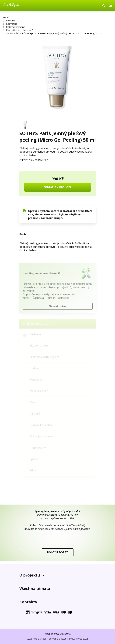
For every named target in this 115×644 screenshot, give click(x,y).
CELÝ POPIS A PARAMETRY (34, 160)
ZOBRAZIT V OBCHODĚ (57, 187)
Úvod (6, 17)
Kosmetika (12, 24)
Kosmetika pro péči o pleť (19, 30)
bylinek (64, 214)
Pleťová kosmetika (16, 27)
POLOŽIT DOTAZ (58, 552)
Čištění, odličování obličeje (20, 33)
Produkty (11, 21)
